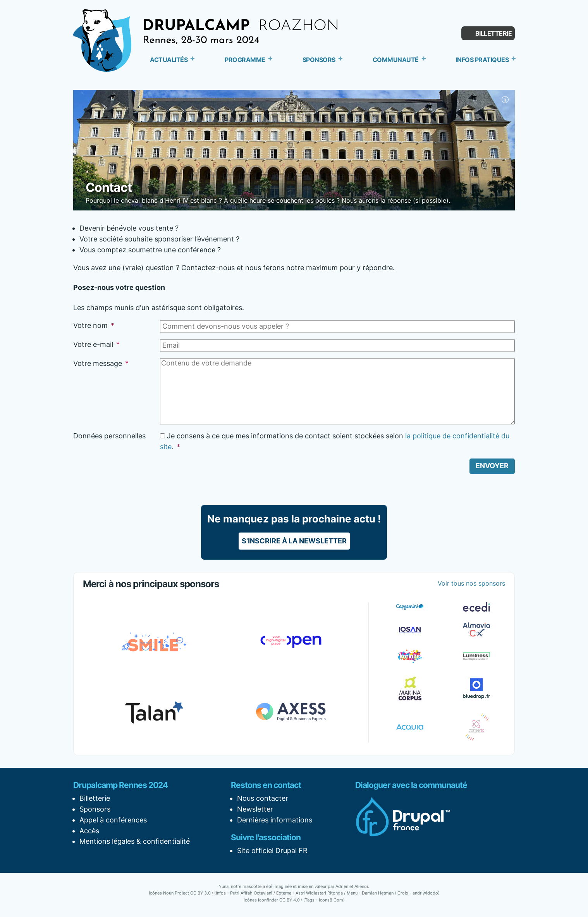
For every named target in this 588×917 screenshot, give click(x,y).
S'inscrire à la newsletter (294, 541)
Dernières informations (275, 820)
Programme (245, 60)
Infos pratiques (482, 60)
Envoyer (492, 466)
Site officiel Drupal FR (272, 851)
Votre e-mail (96, 344)
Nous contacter (263, 798)
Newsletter (255, 809)
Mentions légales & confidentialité (135, 841)
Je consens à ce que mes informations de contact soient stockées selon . (335, 441)
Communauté (396, 60)
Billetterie (494, 33)
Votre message (101, 363)
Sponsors (319, 60)
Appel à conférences (113, 820)
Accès (89, 831)
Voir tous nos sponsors (471, 583)
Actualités (169, 60)
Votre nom (94, 325)
